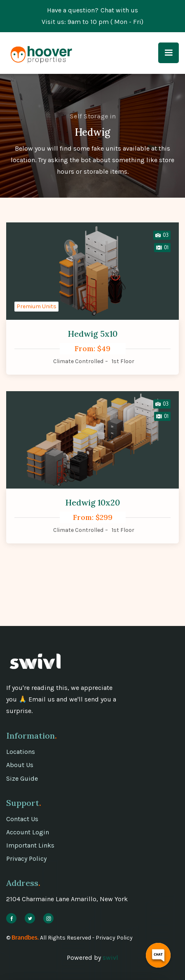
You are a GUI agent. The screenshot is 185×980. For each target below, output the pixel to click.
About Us (20, 765)
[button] (169, 53)
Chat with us (119, 10)
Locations (21, 752)
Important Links (30, 845)
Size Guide (22, 778)
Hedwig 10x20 (92, 502)
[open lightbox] (162, 235)
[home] (39, 53)
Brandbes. (25, 937)
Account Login (28, 832)
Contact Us (22, 819)
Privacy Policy (26, 858)
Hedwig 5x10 (92, 334)
